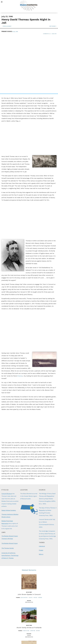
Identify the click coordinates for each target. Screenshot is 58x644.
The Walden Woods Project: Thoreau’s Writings (10, 480)
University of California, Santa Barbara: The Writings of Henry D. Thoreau (10, 498)
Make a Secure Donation (13, 636)
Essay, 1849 (15, 32)
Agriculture (26, 574)
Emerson (20, 319)
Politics (31, 540)
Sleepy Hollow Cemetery (9, 453)
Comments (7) (47, 34)
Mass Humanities (18, 626)
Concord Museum (7, 437)
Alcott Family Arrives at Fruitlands (29, 571)
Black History (24, 540)
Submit (47, 638)
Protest (41, 493)
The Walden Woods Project (10, 486)
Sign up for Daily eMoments (47, 619)
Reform (41, 497)
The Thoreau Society (8, 491)
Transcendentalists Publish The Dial (29, 604)
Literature (42, 489)
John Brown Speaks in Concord (29, 537)
